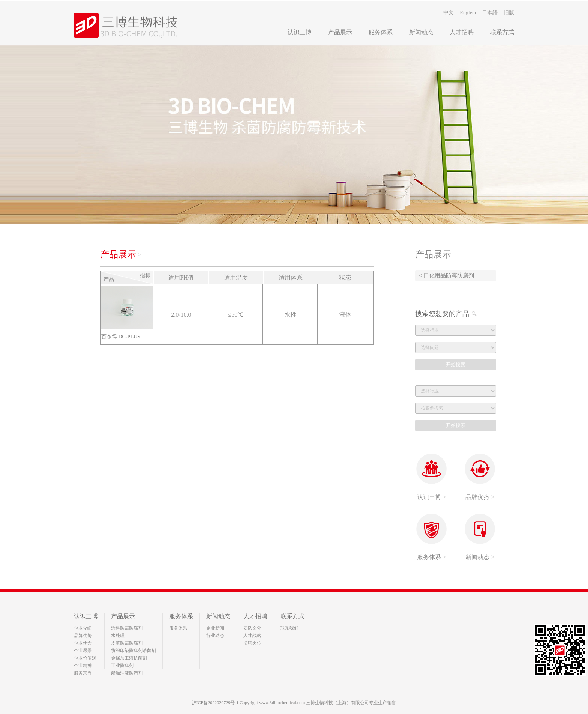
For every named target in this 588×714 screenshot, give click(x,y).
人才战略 (252, 636)
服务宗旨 (83, 673)
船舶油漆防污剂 (127, 673)
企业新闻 (215, 628)
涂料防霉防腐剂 (127, 628)
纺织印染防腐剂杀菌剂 (133, 651)
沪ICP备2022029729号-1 (215, 703)
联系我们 (289, 628)
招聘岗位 (252, 643)
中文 (448, 13)
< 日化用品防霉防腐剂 (446, 275)
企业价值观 (85, 658)
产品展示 (340, 32)
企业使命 (83, 643)
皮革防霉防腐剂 (127, 643)
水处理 (118, 636)
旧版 (509, 13)
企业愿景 (83, 651)
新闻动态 (421, 32)
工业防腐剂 (122, 666)
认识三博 (300, 32)
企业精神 (83, 666)
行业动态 (215, 636)
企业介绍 (83, 628)
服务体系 (381, 32)
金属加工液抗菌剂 (129, 658)
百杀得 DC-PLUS (121, 337)
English (468, 13)
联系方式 (502, 32)
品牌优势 (83, 636)
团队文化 (252, 628)
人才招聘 (462, 32)
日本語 (490, 13)
